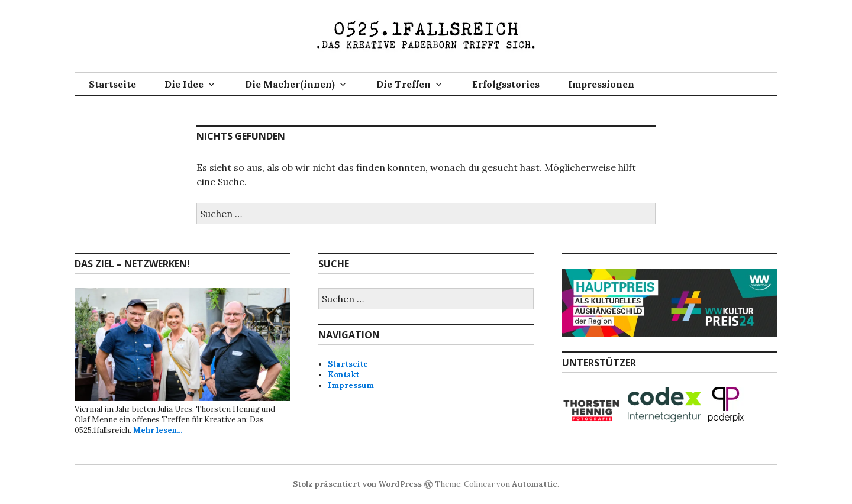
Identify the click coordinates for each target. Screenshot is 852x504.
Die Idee (184, 84)
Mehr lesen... (158, 430)
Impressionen (601, 84)
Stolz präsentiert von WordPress (357, 484)
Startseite (112, 84)
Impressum (351, 385)
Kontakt (343, 375)
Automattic (535, 484)
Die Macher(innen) (290, 84)
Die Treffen (404, 84)
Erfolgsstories (506, 84)
